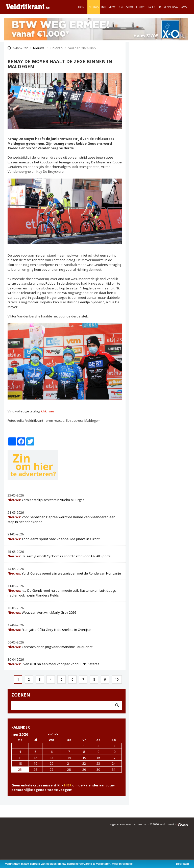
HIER (68, 785)
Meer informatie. (123, 864)
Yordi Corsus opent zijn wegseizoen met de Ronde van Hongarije (64, 573)
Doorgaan (183, 864)
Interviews (109, 7)
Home (82, 7)
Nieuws (94, 7)
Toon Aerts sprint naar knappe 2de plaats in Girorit (54, 539)
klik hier (47, 411)
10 (117, 679)
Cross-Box (126, 7)
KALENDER (21, 727)
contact (144, 824)
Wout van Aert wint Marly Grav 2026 (42, 612)
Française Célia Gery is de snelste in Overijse (49, 630)
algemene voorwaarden (124, 824)
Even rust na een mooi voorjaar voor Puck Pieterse (54, 664)
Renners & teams (175, 7)
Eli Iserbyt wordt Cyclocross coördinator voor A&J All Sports (59, 556)
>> (56, 734)
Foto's (141, 7)
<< (50, 734)
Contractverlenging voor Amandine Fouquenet (50, 647)
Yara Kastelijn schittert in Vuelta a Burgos (46, 500)
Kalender (154, 7)
